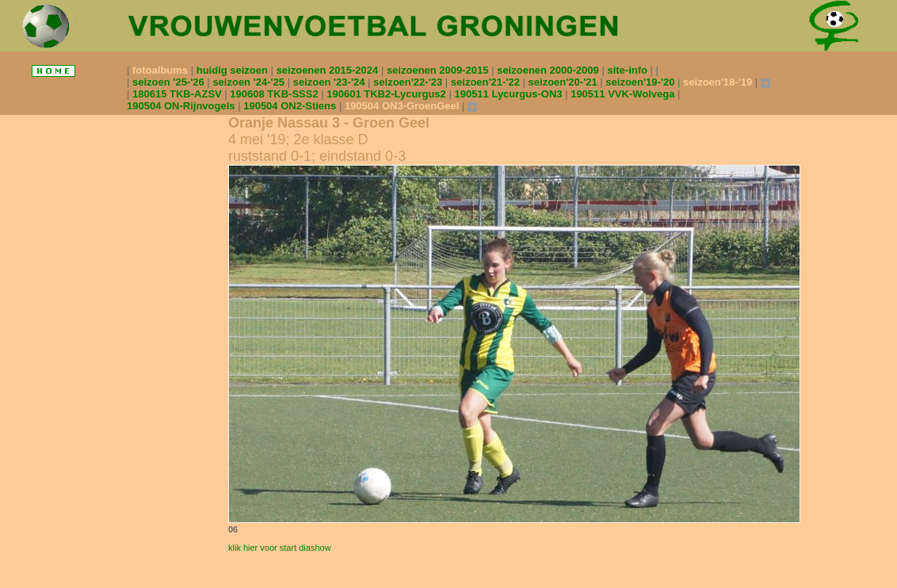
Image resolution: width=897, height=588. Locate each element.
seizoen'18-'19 (719, 82)
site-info (628, 70)
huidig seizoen (234, 70)
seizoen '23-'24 (330, 82)
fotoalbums (162, 70)
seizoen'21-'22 (487, 82)
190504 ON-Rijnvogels (182, 106)
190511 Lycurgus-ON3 (510, 94)
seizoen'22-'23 (409, 82)
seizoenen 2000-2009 (549, 70)
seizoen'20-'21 (565, 82)
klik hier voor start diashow (280, 548)
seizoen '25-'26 (170, 82)
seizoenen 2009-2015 (439, 70)
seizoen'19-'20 (641, 82)
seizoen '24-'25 (250, 82)
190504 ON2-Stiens (291, 106)
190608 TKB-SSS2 (275, 94)
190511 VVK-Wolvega (624, 94)
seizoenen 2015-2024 (329, 70)
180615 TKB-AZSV (178, 94)
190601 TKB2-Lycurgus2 (387, 94)
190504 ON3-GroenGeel (403, 106)
